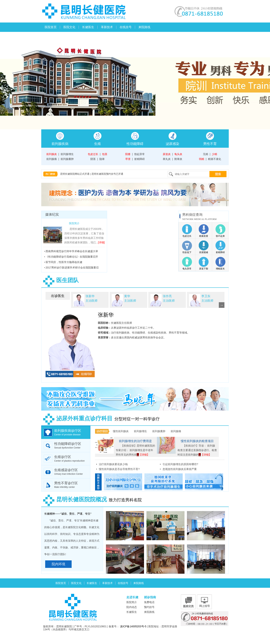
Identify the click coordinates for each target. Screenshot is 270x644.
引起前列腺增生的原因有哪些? (180, 464)
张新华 (106, 315)
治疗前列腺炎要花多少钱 (113, 464)
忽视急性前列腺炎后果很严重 (180, 469)
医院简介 (74, 223)
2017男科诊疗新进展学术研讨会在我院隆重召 (72, 268)
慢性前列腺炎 (121, 431)
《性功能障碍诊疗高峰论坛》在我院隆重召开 (72, 257)
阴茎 (93, 159)
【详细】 (144, 455)
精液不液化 (214, 159)
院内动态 (132, 607)
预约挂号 (149, 607)
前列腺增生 (67, 154)
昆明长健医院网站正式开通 (75, 174)
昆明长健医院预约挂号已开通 (107, 174)
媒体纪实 (52, 214)
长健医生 (88, 27)
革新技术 (107, 27)
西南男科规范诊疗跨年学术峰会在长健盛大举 (72, 251)
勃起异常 (139, 154)
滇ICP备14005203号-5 (133, 626)
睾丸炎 (167, 159)
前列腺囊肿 (67, 159)
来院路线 (144, 27)
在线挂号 (126, 27)
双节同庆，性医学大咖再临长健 (64, 262)
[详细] (101, 242)
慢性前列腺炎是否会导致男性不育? (119, 469)
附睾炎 (178, 159)
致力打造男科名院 (91, 500)
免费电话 (149, 602)
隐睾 (102, 159)
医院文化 (69, 27)
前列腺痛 (52, 159)
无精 (205, 154)
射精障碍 (139, 159)
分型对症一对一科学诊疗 (100, 419)
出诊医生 (58, 296)
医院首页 (51, 27)
